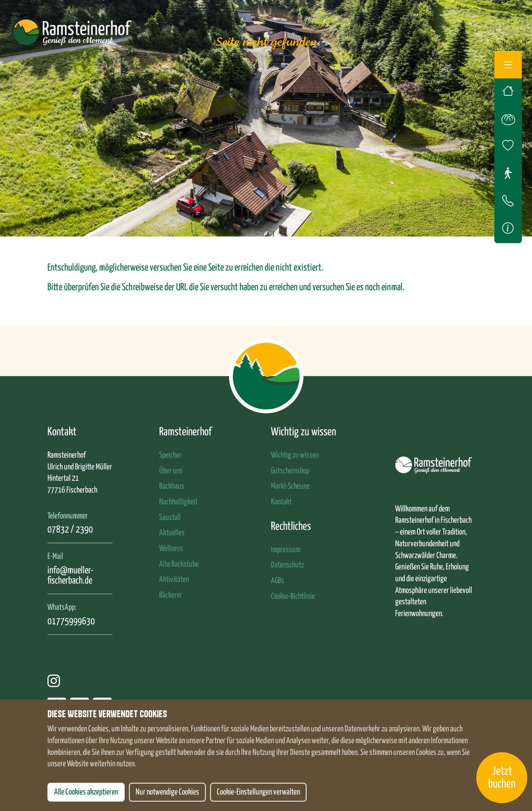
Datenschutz (287, 565)
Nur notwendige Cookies (167, 792)
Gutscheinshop (290, 471)
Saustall (170, 518)
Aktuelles (172, 533)
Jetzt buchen (502, 778)
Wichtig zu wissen (295, 455)
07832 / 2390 (70, 530)
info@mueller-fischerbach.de (70, 576)
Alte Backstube (179, 564)
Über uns (171, 471)
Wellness (171, 549)
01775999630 (71, 622)
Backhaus (172, 486)
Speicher (170, 455)
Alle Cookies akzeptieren (86, 792)
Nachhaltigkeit (178, 502)
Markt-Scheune (290, 486)
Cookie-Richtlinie (293, 596)
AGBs (278, 581)
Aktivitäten (174, 580)
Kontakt (281, 502)
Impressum (286, 550)
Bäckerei (170, 595)
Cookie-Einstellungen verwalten (258, 792)
